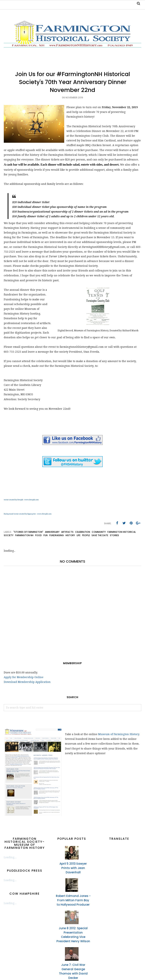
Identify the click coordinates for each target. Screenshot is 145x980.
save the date (100, 535)
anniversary (52, 532)
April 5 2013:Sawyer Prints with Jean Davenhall (73, 868)
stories (114, 535)
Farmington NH (24, 535)
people (86, 535)
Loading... (10, 857)
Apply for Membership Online (24, 677)
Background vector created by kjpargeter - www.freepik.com (28, 514)
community (99, 532)
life (79, 535)
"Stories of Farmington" (28, 532)
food (38, 535)
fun (46, 535)
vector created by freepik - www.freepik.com (21, 500)
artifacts (67, 532)
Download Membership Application (27, 682)
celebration (83, 532)
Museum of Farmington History (119, 734)
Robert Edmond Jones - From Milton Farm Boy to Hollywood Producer (73, 900)
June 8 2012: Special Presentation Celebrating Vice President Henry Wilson (73, 935)
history (70, 535)
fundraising (57, 535)
